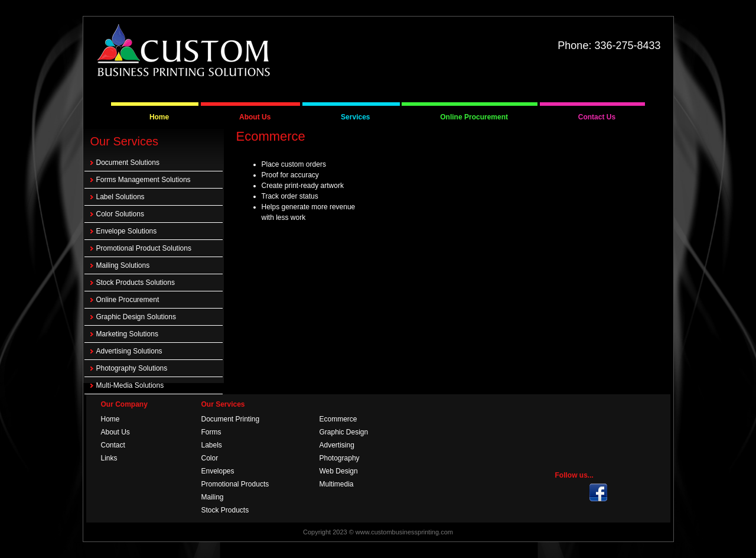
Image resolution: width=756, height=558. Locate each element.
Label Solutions (120, 197)
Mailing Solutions (123, 265)
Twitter (598, 493)
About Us (255, 117)
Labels (212, 445)
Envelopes (218, 471)
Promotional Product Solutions (144, 248)
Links (109, 458)
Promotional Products (235, 484)
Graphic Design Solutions (136, 317)
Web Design (339, 471)
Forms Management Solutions (144, 180)
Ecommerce (338, 419)
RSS (620, 493)
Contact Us (597, 117)
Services (355, 117)
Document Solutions (128, 163)
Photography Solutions (132, 368)
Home (159, 117)
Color (210, 458)
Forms (211, 432)
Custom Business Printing (184, 51)
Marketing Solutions (127, 334)
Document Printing (231, 419)
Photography (340, 458)
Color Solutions (120, 214)
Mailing (213, 497)
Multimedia (337, 484)
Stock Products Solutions (136, 283)
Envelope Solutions (127, 231)
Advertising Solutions (129, 351)
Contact (113, 445)
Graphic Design (344, 432)
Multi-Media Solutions (130, 385)
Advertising (337, 445)
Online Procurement (474, 117)
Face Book (642, 493)
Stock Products (225, 510)
